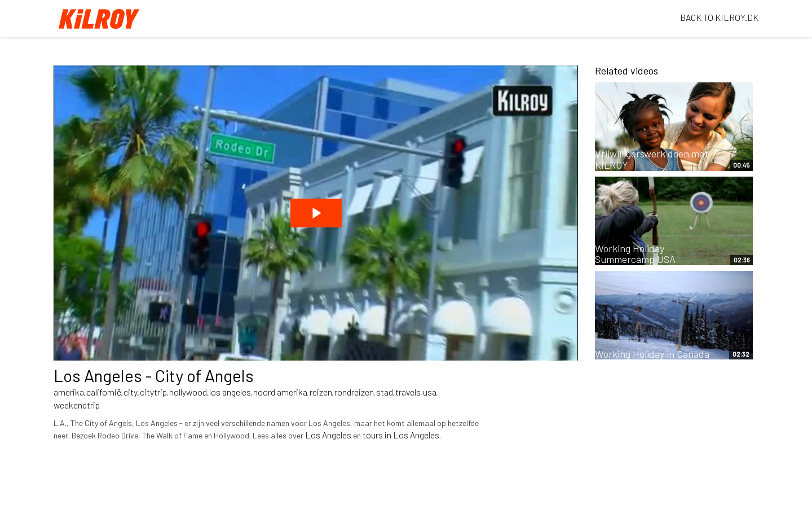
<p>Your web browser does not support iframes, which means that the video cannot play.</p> (316, 213)
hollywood (188, 392)
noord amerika (280, 392)
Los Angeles (328, 435)
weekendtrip (77, 405)
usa (430, 392)
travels (408, 392)
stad (385, 392)
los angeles (230, 392)
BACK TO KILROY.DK (719, 17)
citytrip (153, 392)
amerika (69, 392)
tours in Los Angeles (401, 435)
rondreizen (354, 392)
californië (104, 392)
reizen (321, 392)
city (131, 392)
